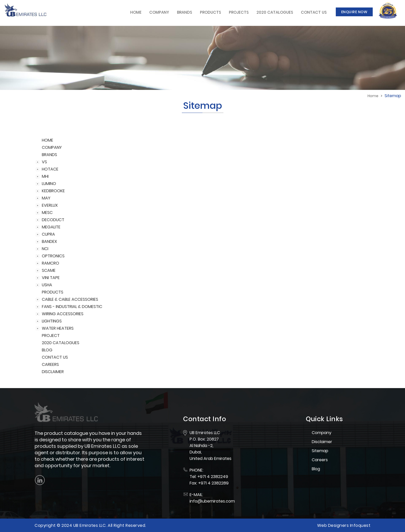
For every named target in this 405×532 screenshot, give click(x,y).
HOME (48, 140)
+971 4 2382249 (213, 477)
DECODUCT (53, 220)
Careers (320, 460)
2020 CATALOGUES (61, 343)
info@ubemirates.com (212, 501)
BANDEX (49, 241)
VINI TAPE (51, 278)
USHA (47, 285)
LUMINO (49, 184)
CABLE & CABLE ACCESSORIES (70, 299)
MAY (46, 198)
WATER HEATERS (58, 328)
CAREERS (50, 364)
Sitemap (320, 451)
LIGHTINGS (52, 321)
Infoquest (360, 525)
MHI (45, 176)
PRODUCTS (53, 292)
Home (136, 12)
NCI (45, 249)
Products (211, 12)
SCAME (49, 270)
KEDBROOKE (53, 191)
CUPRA (48, 234)
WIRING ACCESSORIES (63, 314)
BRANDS (49, 155)
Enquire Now (354, 12)
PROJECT (51, 336)
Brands (185, 12)
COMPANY (52, 147)
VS (44, 162)
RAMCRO (50, 263)
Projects (239, 12)
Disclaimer (322, 442)
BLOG (47, 350)
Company (159, 12)
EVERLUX (50, 205)
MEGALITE (51, 227)
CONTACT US (55, 357)
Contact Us (314, 12)
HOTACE (50, 169)
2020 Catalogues (275, 12)
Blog (316, 469)
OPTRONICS (53, 256)
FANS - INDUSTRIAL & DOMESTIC (72, 307)
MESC (47, 213)
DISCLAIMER (53, 372)
